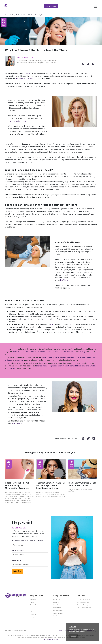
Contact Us (57, 599)
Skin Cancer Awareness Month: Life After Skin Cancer (82, 484)
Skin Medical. (17, 423)
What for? (83, 631)
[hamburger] (96, 6)
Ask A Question (51, 6)
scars (52, 324)
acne (72, 324)
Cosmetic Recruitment (84, 599)
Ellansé (29, 73)
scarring (82, 351)
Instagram (33, 599)
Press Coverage (58, 605)
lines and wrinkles (66, 351)
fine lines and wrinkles (17, 121)
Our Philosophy (58, 611)
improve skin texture (24, 79)
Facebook (33, 605)
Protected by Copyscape (51, 640)
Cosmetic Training (82, 605)
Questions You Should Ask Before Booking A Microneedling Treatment (17, 485)
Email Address (18, 550)
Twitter (32, 602)
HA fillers (64, 280)
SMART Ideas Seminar (84, 608)
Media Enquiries (58, 613)
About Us (56, 602)
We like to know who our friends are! (28, 541)
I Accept (73, 636)
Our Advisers (57, 608)
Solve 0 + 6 (16, 560)
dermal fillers (53, 351)
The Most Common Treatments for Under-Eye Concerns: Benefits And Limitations (51, 485)
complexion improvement (35, 351)
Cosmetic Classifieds (83, 602)
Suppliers (56, 616)
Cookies (72, 627)
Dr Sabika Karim (25, 57)
